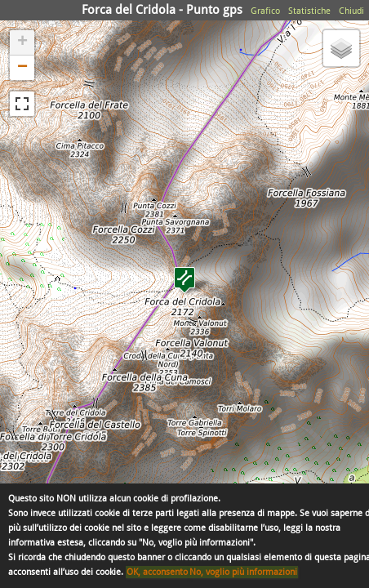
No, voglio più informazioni (243, 572)
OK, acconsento (157, 572)
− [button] (22, 68)
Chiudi (351, 11)
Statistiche (309, 11)
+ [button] (22, 42)
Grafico (265, 11)
